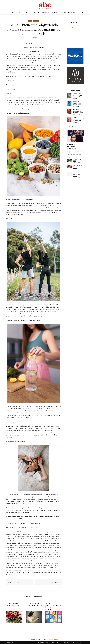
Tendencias (72, 12)
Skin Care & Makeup (13, 583)
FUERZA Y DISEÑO (77, 159)
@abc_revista (54, 639)
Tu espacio (46, 12)
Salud (30, 21)
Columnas (36, 21)
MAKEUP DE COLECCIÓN (71, 145)
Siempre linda (17, 12)
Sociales (63, 12)
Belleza (69, 148)
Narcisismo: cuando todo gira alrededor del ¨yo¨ (34, 605)
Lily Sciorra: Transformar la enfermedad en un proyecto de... (78, 112)
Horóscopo (55, 12)
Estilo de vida (35, 12)
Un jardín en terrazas (54, 583)
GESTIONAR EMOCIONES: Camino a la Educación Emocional (53, 606)
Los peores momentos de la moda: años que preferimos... (77, 104)
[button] (82, 12)
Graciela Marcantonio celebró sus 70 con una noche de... (78, 120)
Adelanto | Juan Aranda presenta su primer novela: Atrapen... (78, 96)
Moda (26, 12)
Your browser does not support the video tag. (75, 39)
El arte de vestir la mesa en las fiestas (13, 604)
